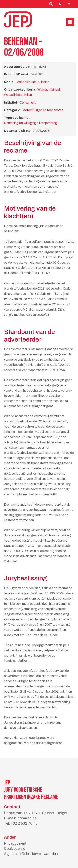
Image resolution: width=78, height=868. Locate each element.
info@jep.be (27, 818)
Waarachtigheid (49, 90)
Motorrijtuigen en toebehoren (43, 110)
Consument (28, 102)
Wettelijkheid (13, 95)
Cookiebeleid (15, 849)
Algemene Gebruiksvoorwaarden (31, 854)
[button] (70, 22)
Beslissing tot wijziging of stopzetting (31, 123)
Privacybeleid (15, 843)
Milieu (28, 95)
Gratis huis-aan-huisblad (32, 82)
